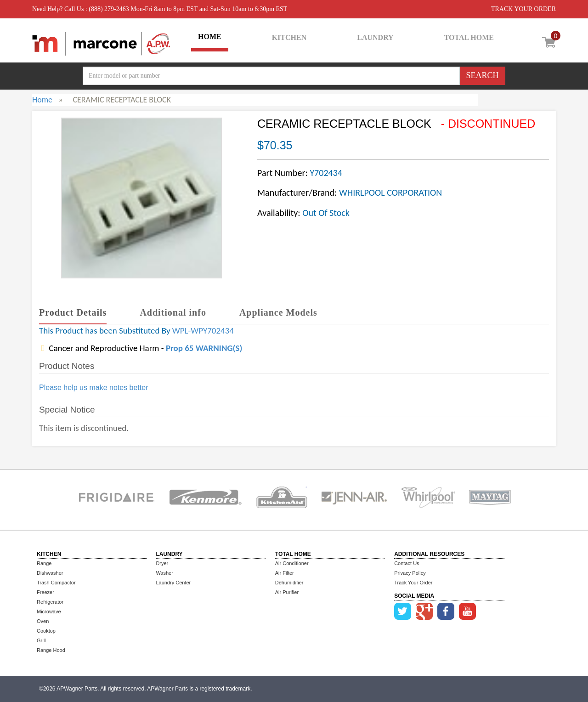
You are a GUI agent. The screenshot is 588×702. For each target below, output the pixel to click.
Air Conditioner (292, 563)
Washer (164, 573)
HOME (210, 37)
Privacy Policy (410, 573)
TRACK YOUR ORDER (523, 9)
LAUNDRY (375, 37)
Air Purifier (287, 592)
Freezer (45, 592)
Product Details (73, 312)
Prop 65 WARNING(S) (204, 348)
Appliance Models (278, 312)
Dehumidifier (289, 583)
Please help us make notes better (93, 388)
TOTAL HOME (469, 37)
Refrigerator (50, 602)
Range (44, 563)
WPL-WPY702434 (203, 331)
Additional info (173, 312)
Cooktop (46, 631)
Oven (43, 621)
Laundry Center (173, 583)
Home (42, 100)
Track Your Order (413, 583)
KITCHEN (289, 37)
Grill (41, 640)
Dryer (162, 563)
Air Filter (285, 573)
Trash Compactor (56, 583)
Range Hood (51, 650)
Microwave (49, 611)
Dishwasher (50, 573)
